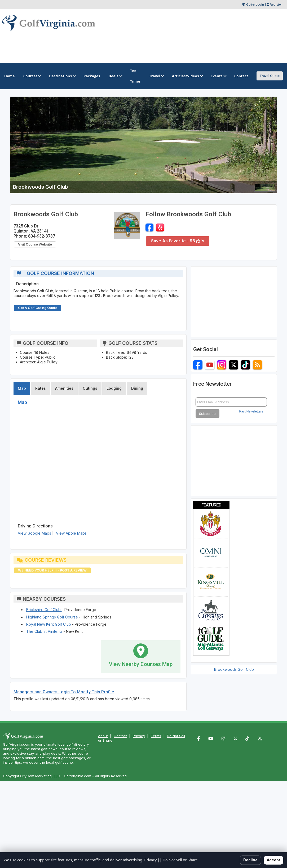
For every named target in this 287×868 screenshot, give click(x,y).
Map (22, 388)
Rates (41, 388)
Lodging (114, 388)
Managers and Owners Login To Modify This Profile (64, 692)
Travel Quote (270, 76)
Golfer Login (255, 5)
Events (218, 76)
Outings (90, 388)
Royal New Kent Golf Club (49, 624)
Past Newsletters (251, 411)
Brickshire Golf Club (44, 610)
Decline (250, 860)
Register (276, 5)
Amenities (64, 388)
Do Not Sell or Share (180, 860)
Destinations (62, 76)
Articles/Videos (187, 76)
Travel (156, 76)
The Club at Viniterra (44, 631)
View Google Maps (34, 533)
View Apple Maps (71, 533)
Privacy (139, 736)
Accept (273, 860)
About (103, 736)
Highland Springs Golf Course (52, 617)
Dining (137, 388)
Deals (115, 76)
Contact (120, 736)
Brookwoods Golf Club (234, 669)
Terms (156, 736)
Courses (32, 76)
